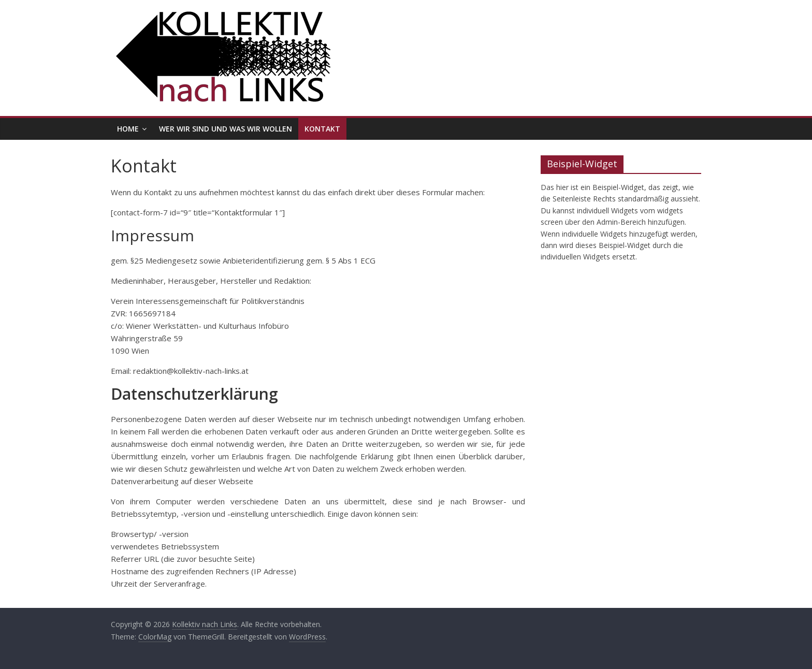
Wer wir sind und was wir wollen (226, 129)
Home (128, 129)
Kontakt (322, 129)
